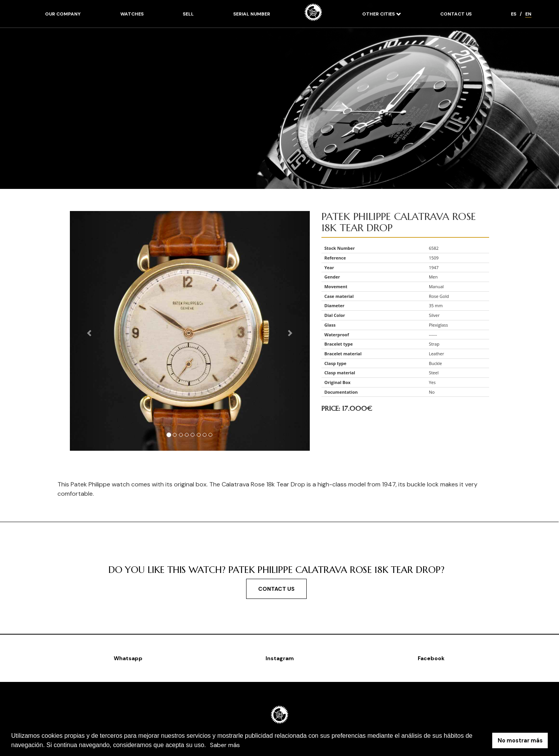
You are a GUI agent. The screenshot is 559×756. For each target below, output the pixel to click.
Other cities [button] (379, 14)
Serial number (252, 14)
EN (528, 14)
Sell (188, 14)
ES (514, 14)
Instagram (280, 658)
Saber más (225, 745)
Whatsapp (128, 658)
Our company (63, 14)
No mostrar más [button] (520, 740)
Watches (132, 14)
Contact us (456, 14)
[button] (209, 746)
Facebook (431, 658)
